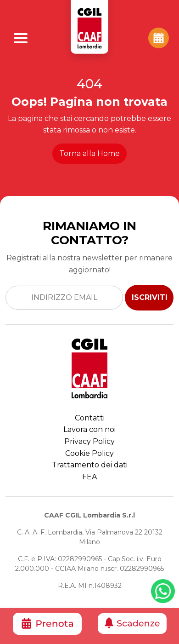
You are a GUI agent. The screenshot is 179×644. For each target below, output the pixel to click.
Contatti (90, 418)
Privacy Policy (89, 441)
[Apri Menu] (21, 38)
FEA (89, 477)
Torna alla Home (89, 153)
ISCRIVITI (150, 297)
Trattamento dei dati (90, 465)
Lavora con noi (89, 429)
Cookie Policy (89, 453)
